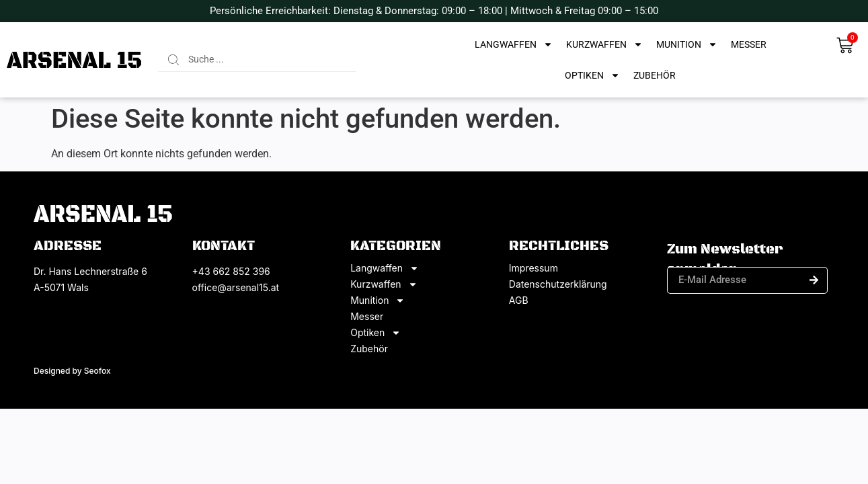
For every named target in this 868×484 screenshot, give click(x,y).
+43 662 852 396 (231, 271)
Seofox (97, 371)
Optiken (592, 75)
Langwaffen (514, 44)
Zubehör (655, 75)
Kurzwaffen (604, 44)
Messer (749, 44)
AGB (519, 300)
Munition (687, 44)
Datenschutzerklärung (558, 284)
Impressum (534, 268)
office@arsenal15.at (236, 287)
